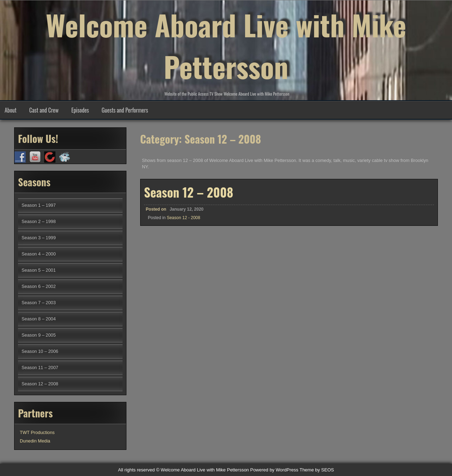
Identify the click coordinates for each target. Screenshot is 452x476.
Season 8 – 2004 (39, 319)
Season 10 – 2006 (40, 351)
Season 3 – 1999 (39, 238)
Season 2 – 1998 (39, 221)
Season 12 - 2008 (183, 218)
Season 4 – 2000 (39, 254)
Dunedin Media (35, 441)
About (11, 110)
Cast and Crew (44, 110)
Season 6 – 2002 (39, 286)
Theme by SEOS (317, 470)
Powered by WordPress (274, 470)
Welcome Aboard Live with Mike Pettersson (226, 46)
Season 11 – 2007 (40, 367)
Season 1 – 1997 (39, 205)
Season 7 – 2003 (39, 303)
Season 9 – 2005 (39, 335)
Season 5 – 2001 (39, 270)
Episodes (80, 110)
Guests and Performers (125, 110)
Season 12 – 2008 (189, 192)
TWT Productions (37, 432)
